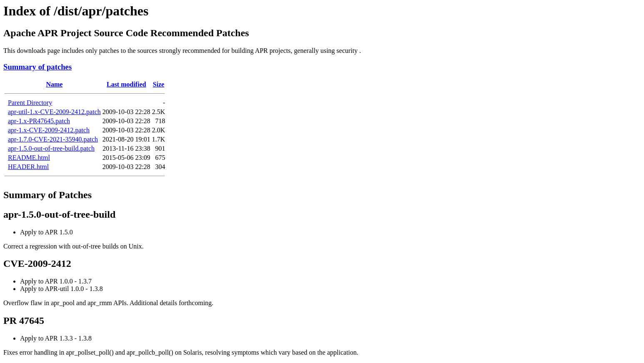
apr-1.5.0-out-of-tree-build (59, 214)
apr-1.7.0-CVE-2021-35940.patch (53, 139)
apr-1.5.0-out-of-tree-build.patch (51, 148)
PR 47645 (24, 321)
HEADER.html (28, 167)
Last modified (126, 84)
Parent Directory (30, 103)
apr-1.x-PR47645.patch (39, 121)
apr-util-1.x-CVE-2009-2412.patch (54, 112)
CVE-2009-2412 (37, 264)
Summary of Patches (47, 195)
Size (159, 84)
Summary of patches (37, 67)
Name (54, 84)
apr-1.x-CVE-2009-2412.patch (49, 130)
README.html (29, 158)
